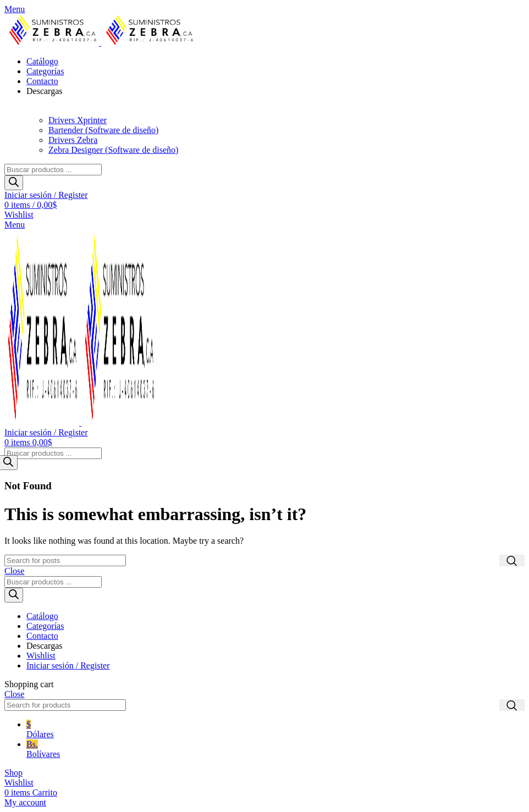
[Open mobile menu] (15, 9)
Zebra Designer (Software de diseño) (113, 150)
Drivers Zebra (73, 140)
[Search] (65, 560)
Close (14, 571)
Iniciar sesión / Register (68, 665)
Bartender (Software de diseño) (103, 130)
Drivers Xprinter (78, 120)
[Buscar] (14, 183)
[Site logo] (53, 43)
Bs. (275, 749)
